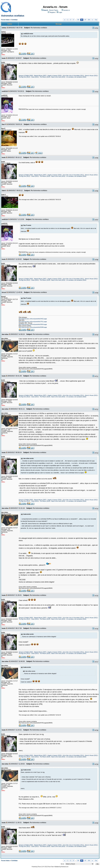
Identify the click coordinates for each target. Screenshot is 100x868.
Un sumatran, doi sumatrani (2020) (76, 77)
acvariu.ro (67, 10)
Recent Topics (54, 10)
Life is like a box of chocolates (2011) (73, 76)
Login (60, 12)
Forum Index (5, 20)
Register (52, 12)
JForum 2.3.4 (40, 867)
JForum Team (51, 867)
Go (96, 20)
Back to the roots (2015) (58, 77)
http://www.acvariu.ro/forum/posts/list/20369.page (33, 327)
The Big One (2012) (24, 77)
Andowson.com (65, 867)
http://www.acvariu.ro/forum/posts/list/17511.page (33, 322)
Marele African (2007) (40, 76)
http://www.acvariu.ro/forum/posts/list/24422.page (33, 319)
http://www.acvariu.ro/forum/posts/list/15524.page (33, 324)
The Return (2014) (45, 77)
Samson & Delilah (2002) (26, 76)
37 (85, 20)
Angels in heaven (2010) (55, 76)
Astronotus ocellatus (13, 16)
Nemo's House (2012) (91, 76)
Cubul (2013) (35, 77)
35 (78, 20)
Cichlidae (14, 20)
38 (89, 20)
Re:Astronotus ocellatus (39, 28)
